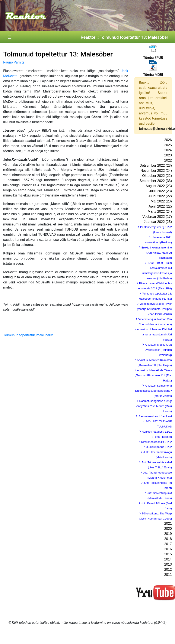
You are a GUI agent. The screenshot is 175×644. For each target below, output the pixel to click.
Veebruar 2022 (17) (157, 217)
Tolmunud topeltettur (19, 335)
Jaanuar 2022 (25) (158, 222)
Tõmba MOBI (153, 75)
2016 (168, 549)
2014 (168, 559)
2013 (168, 564)
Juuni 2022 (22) (160, 196)
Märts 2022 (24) (160, 212)
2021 (168, 523)
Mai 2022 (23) (161, 201)
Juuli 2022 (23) (160, 191)
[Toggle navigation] (9, 37)
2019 (168, 534)
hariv (49, 335)
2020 (168, 529)
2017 (168, 544)
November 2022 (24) (156, 171)
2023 (168, 155)
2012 (168, 570)
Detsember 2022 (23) (156, 165)
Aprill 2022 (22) (160, 206)
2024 (168, 150)
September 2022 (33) (156, 181)
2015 (168, 554)
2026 (168, 140)
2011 (168, 575)
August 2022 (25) (159, 186)
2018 (168, 539)
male (40, 335)
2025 (168, 145)
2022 (168, 160)
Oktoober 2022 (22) (157, 176)
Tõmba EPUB (153, 58)
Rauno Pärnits (14, 62)
